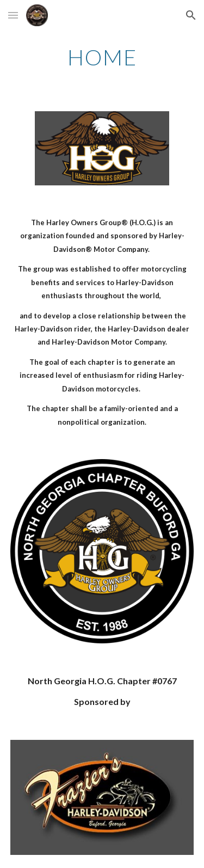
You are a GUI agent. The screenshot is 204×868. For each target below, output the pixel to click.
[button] (13, 15)
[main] (102, 57)
